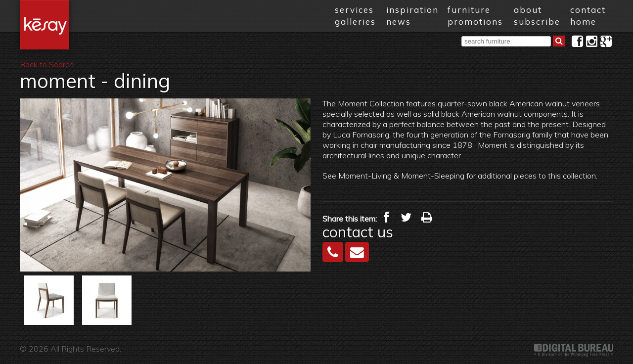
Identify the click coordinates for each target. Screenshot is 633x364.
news (399, 22)
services (354, 10)
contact (588, 10)
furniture (469, 10)
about (528, 10)
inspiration (412, 10)
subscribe (537, 22)
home (583, 22)
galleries (355, 22)
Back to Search (47, 64)
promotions (475, 22)
